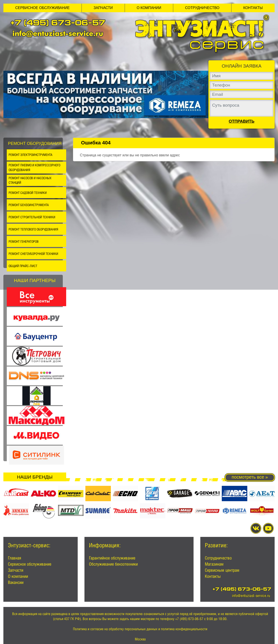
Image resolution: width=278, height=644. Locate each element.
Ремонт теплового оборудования (33, 229)
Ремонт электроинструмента (30, 155)
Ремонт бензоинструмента (29, 205)
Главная (15, 558)
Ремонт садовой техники (28, 193)
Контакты (253, 8)
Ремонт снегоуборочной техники (33, 254)
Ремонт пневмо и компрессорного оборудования (34, 168)
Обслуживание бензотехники (113, 564)
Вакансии (16, 582)
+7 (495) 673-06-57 (58, 24)
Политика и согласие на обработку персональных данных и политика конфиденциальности (140, 629)
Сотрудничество (202, 8)
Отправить (242, 121)
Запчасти (103, 8)
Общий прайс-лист (23, 266)
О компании (149, 8)
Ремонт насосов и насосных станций (30, 180)
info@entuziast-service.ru (58, 33)
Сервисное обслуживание (42, 8)
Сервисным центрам (222, 570)
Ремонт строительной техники (32, 217)
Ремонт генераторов (24, 241)
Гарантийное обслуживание (112, 558)
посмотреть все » (250, 477)
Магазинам (214, 564)
